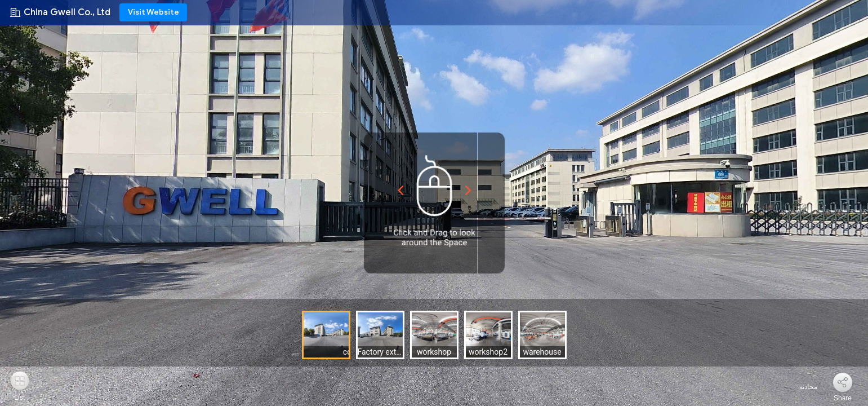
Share (843, 398)
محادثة (802, 387)
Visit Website (153, 12)
